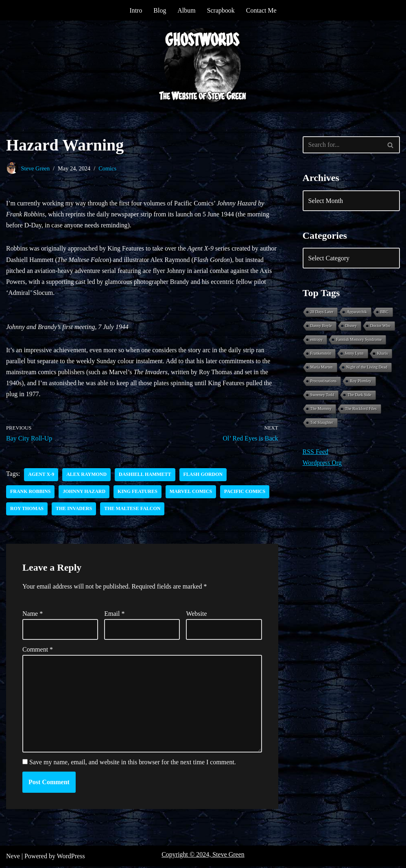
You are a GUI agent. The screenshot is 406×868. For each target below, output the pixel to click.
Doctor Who (380, 326)
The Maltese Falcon (133, 510)
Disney (351, 326)
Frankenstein (321, 354)
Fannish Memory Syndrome (359, 340)
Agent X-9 (41, 475)
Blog (160, 10)
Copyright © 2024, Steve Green (203, 856)
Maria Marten (322, 367)
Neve (13, 858)
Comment (38, 651)
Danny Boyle (321, 326)
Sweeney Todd (322, 395)
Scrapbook (221, 10)
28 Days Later (322, 312)
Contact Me (261, 10)
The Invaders (74, 510)
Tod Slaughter (322, 423)
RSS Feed (316, 452)
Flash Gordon (204, 475)
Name (33, 614)
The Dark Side (359, 395)
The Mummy (321, 409)
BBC (384, 312)
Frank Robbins (31, 493)
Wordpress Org (322, 463)
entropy (317, 340)
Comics (108, 168)
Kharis (383, 354)
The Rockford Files (361, 409)
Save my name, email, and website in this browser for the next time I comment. (133, 764)
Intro (136, 10)
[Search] (342, 145)
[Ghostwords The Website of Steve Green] (203, 66)
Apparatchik (357, 312)
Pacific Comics (246, 493)
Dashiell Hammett (145, 475)
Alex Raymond (87, 475)
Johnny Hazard (84, 493)
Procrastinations (323, 381)
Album (186, 10)
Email (114, 614)
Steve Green (36, 168)
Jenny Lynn (354, 354)
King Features (138, 493)
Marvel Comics (191, 493)
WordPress (71, 858)
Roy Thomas (27, 510)
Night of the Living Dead (367, 367)
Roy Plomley (361, 381)
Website (196, 614)
